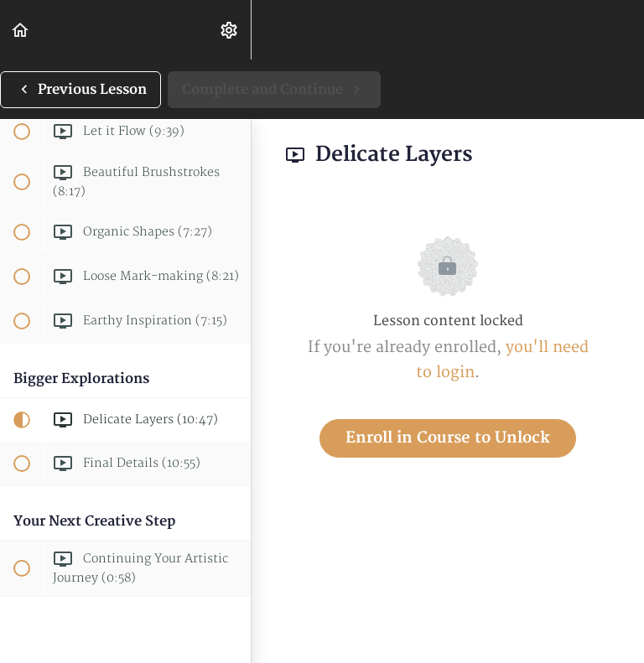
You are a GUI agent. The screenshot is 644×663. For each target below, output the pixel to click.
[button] (21, 30)
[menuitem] (230, 30)
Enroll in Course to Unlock (448, 438)
